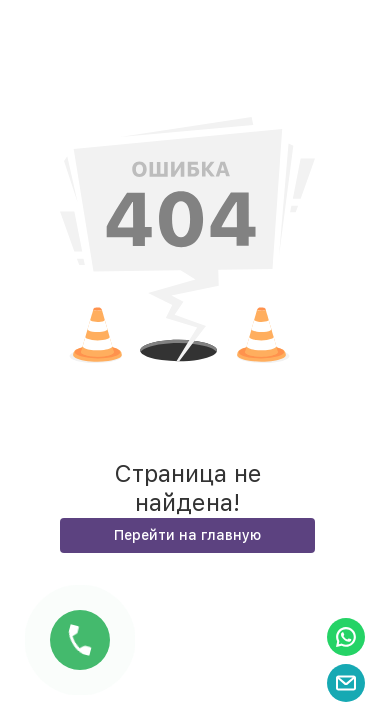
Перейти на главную (187, 535)
